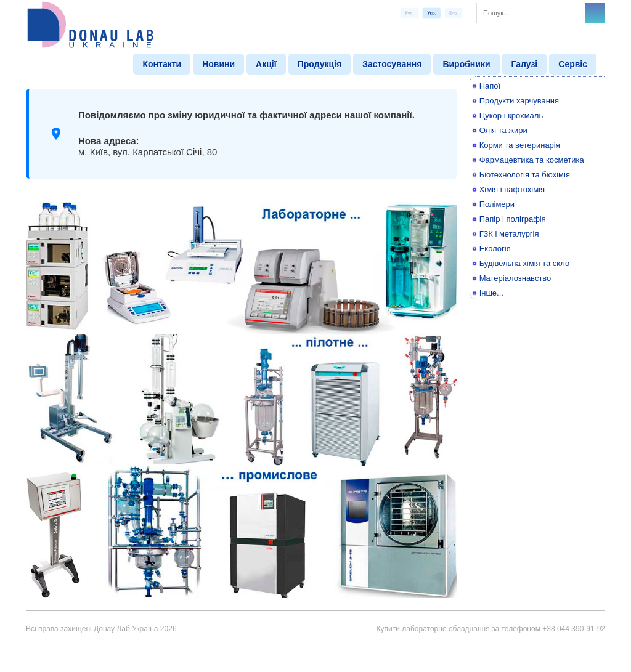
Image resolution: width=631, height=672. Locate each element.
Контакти (162, 64)
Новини (218, 64)
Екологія (495, 249)
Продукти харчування (519, 101)
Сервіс (573, 64)
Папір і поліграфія (513, 219)
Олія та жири (503, 130)
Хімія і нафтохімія (512, 189)
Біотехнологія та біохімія (525, 175)
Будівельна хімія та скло (525, 263)
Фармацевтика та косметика (532, 160)
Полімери (497, 204)
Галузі (525, 64)
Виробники (466, 64)
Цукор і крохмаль (511, 115)
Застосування (392, 64)
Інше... (491, 293)
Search (595, 13)
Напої (490, 86)
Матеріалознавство (515, 278)
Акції (266, 64)
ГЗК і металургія (509, 234)
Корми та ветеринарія (520, 145)
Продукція (320, 64)
